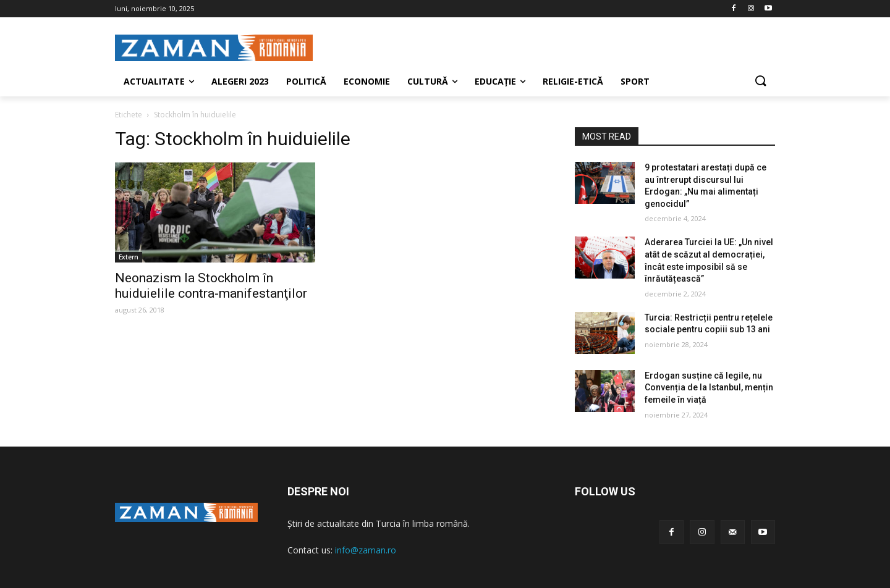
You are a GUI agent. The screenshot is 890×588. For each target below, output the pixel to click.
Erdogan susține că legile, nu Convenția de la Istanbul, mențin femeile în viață (709, 388)
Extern (129, 257)
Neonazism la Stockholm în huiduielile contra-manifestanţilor (211, 286)
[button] (760, 82)
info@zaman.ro (366, 550)
